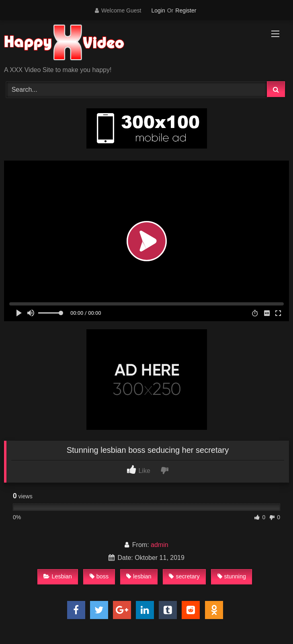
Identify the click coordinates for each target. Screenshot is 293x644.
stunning (232, 576)
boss (99, 576)
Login (158, 10)
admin (160, 545)
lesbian (139, 576)
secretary (184, 576)
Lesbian (57, 576)
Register (186, 10)
